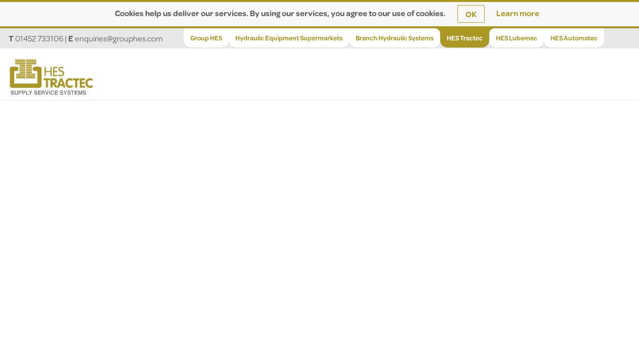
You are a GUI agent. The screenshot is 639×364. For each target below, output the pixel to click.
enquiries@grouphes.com (119, 38)
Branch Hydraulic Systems (395, 38)
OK (471, 14)
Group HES (206, 38)
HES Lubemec (517, 38)
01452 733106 (39, 38)
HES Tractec (465, 38)
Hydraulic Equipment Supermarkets (289, 38)
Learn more (518, 13)
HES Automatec (574, 38)
